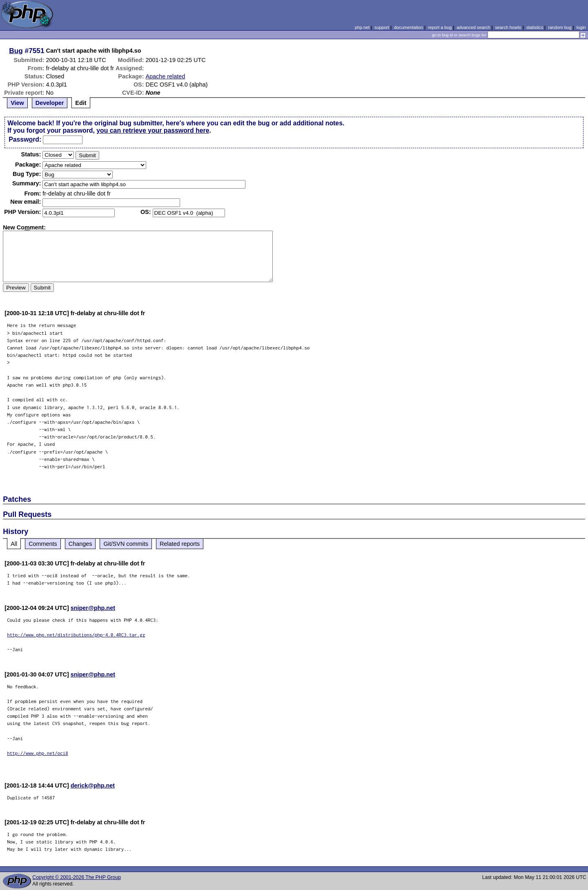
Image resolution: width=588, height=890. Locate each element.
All (14, 544)
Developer (50, 103)
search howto (508, 27)
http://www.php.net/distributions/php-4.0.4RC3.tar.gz (76, 635)
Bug (16, 51)
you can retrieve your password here (153, 130)
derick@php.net (93, 785)
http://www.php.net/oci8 (38, 753)
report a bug (440, 27)
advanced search (473, 27)
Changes (80, 544)
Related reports (180, 544)
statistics (535, 27)
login (581, 27)
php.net (362, 27)
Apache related (166, 76)
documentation (409, 27)
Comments (43, 544)
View (17, 103)
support (382, 27)
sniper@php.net (93, 608)
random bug (560, 27)
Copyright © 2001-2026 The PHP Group (77, 877)
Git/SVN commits (126, 544)
